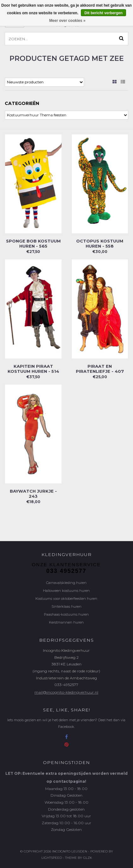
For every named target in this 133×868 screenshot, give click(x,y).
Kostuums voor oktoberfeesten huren (66, 599)
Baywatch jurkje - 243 (33, 494)
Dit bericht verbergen (103, 13)
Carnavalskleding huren (66, 583)
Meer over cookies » (67, 21)
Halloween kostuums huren (66, 591)
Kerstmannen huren (66, 622)
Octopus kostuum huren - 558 (100, 243)
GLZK (88, 858)
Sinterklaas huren (66, 606)
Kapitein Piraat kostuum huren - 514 (33, 369)
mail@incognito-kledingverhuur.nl (66, 692)
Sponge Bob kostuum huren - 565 (33, 243)
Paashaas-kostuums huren (66, 614)
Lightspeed (52, 858)
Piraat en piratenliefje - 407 (100, 369)
